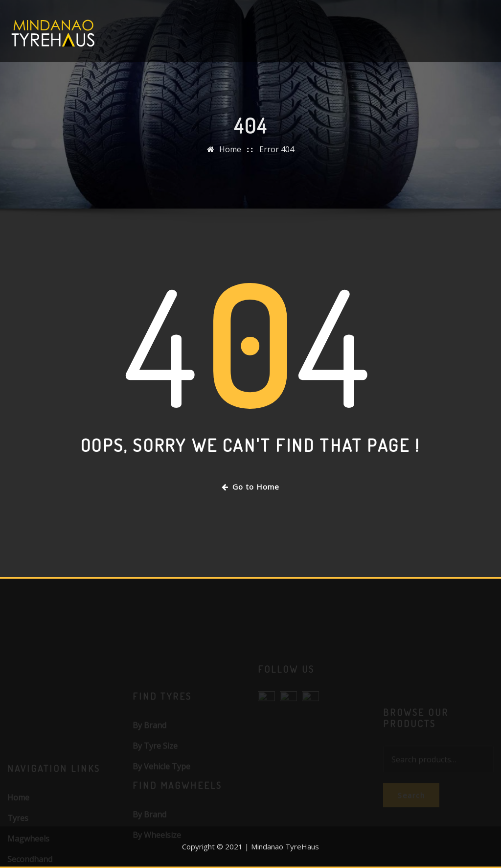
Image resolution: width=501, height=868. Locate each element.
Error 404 (277, 154)
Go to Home (250, 487)
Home (230, 154)
